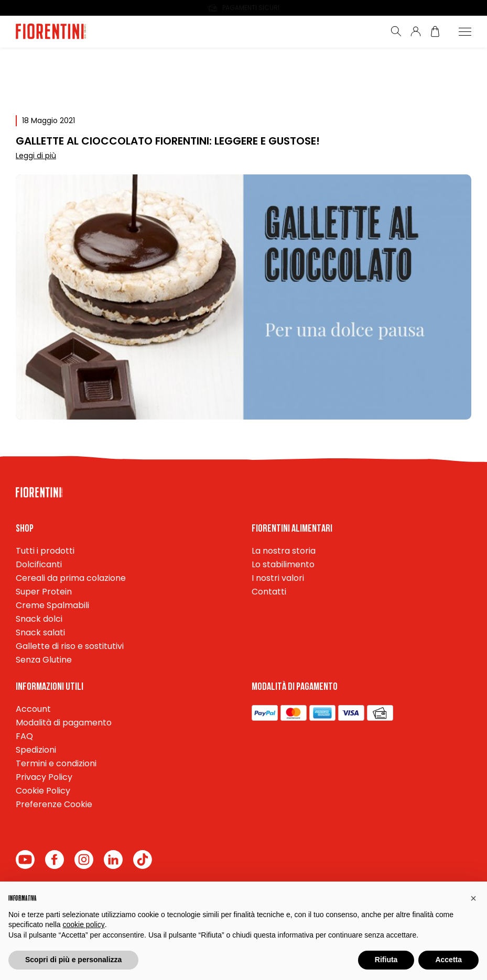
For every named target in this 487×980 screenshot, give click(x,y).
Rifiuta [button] (386, 960)
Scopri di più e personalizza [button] (73, 960)
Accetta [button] (448, 960)
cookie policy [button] (84, 924)
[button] (473, 898)
